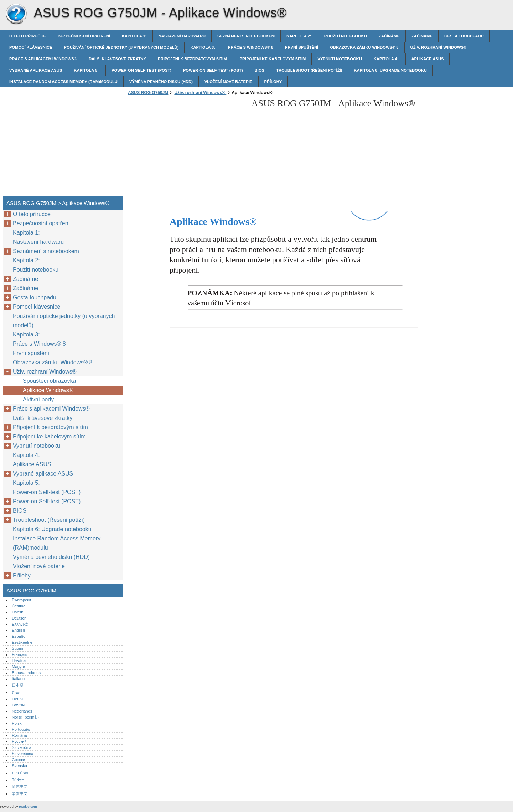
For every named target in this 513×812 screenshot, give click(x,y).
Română (19, 735)
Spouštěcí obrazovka (49, 381)
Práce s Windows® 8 (251, 47)
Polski (17, 723)
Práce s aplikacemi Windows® (43, 59)
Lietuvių (19, 699)
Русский (19, 741)
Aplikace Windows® (49, 390)
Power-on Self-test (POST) (141, 70)
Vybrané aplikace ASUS (36, 70)
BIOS (260, 70)
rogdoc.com (28, 806)
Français (19, 654)
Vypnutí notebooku (340, 59)
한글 (16, 692)
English (18, 630)
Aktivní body (38, 399)
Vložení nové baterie (229, 82)
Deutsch (19, 618)
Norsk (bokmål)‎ (25, 717)
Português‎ (21, 729)
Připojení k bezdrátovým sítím (193, 59)
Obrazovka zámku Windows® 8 (364, 47)
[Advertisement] (186, 148)
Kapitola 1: (134, 36)
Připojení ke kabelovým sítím (273, 59)
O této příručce (28, 36)
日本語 (18, 685)
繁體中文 (20, 793)
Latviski (18, 705)
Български (21, 600)
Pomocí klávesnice (31, 47)
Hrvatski (19, 661)
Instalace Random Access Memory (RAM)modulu (63, 82)
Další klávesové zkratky (117, 59)
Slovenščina (22, 754)
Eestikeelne (22, 642)
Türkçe (18, 780)
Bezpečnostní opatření (84, 36)
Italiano (18, 679)
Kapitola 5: (87, 70)
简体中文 (20, 786)
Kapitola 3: (203, 47)
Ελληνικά (20, 624)
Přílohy (273, 82)
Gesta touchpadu (464, 36)
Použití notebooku (346, 36)
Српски (18, 760)
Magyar (18, 667)
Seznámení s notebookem (246, 36)
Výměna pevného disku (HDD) (161, 82)
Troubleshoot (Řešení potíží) (309, 70)
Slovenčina (22, 747)
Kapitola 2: (299, 36)
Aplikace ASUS (428, 59)
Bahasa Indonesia (28, 673)
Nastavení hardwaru (182, 36)
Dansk (17, 612)
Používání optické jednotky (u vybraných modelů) (121, 47)
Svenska (19, 766)
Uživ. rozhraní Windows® (439, 47)
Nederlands (22, 711)
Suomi (17, 648)
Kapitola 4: (387, 59)
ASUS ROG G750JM (16, 14)
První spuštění (302, 47)
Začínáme (389, 36)
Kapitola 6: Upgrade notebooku (390, 70)
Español (19, 636)
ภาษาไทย (20, 773)
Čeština (19, 606)
